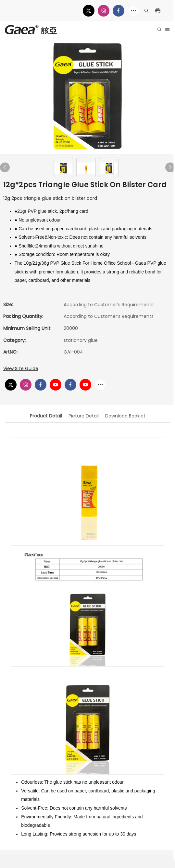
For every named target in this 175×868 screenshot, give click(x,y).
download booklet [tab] (125, 416)
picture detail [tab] (84, 416)
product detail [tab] (46, 416)
